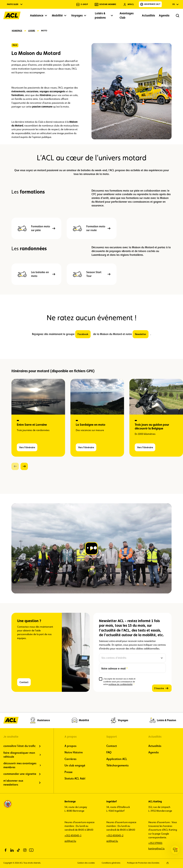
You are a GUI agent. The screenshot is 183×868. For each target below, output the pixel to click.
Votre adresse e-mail (113, 668)
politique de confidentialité (120, 684)
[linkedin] (12, 850)
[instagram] (25, 850)
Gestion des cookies (86, 863)
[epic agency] (168, 863)
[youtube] (31, 850)
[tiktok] (18, 850)
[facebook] (6, 850)
